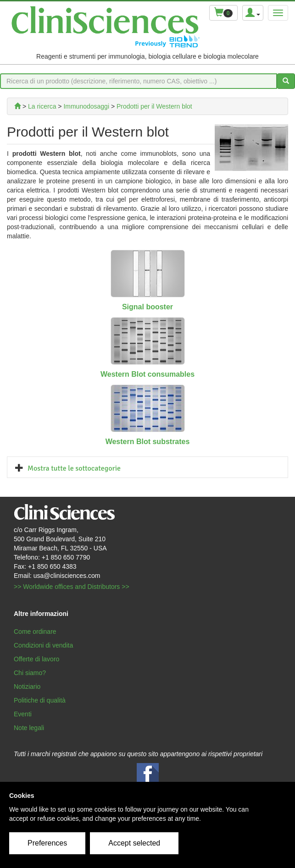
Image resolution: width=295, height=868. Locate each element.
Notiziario (27, 687)
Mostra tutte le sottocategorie (74, 468)
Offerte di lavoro (36, 659)
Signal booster (147, 307)
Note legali (29, 728)
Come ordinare (35, 632)
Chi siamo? (30, 673)
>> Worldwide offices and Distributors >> (72, 587)
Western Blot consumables (147, 374)
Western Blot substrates (148, 442)
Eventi (23, 714)
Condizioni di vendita (43, 645)
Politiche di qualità (40, 700)
